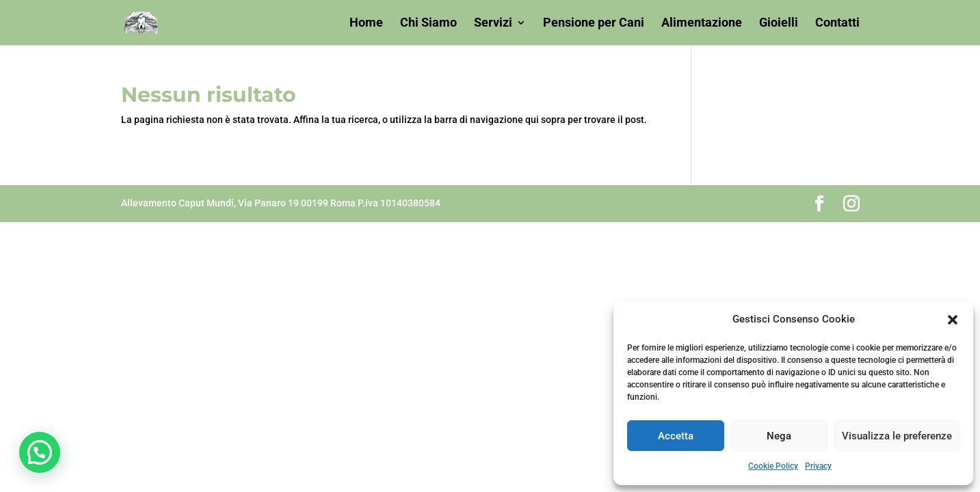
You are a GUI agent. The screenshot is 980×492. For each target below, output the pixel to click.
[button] (953, 320)
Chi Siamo (428, 24)
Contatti (837, 24)
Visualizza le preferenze (897, 436)
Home (366, 24)
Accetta (676, 436)
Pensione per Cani (594, 24)
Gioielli (779, 24)
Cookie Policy (773, 466)
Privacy (818, 466)
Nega (779, 436)
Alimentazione (702, 24)
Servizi (493, 24)
